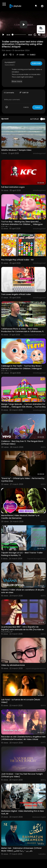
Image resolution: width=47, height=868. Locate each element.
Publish (38, 107)
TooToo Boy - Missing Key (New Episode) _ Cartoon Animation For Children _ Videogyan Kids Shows (22, 224)
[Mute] (39, 35)
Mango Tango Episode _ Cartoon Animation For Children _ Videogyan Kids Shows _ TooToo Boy (23, 405)
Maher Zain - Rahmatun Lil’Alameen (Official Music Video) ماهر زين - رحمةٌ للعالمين (21, 849)
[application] (23, 25)
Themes (41, 29)
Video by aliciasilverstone (13, 665)
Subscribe (36, 63)
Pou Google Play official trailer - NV (17, 260)
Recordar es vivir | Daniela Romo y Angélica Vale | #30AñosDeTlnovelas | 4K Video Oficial (23, 738)
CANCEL (26, 107)
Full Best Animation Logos (13, 187)
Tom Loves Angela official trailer (16, 294)
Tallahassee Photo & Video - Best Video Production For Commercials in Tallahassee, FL (22, 330)
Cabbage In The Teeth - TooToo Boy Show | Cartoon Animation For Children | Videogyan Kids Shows (21, 369)
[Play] (3, 35)
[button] (42, 6)
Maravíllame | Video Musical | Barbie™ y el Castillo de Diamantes (20, 517)
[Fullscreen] (43, 35)
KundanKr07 (10, 62)
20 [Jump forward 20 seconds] (35, 35)
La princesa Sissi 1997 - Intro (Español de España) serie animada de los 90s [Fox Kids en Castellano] (23, 630)
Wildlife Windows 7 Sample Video (16, 150)
